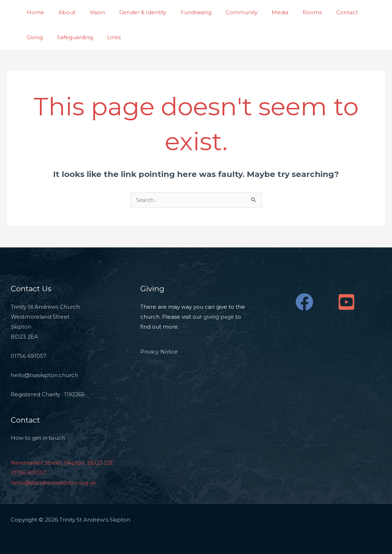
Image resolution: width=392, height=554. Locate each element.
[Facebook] (304, 302)
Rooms (286, 12)
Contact (317, 12)
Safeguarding (43, 37)
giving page (219, 317)
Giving (346, 12)
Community (222, 12)
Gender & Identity (130, 12)
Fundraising (180, 12)
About (62, 12)
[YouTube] (346, 302)
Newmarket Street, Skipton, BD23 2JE (62, 463)
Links (78, 37)
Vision (88, 12)
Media (257, 12)
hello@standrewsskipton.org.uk (53, 483)
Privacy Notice (160, 352)
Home (34, 12)
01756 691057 (28, 473)
